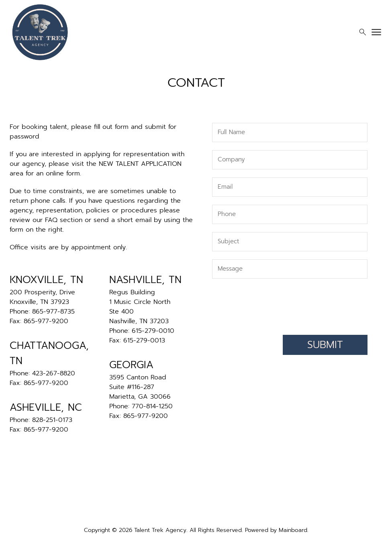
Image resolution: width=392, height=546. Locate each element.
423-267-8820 (54, 373)
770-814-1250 (152, 406)
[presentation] (306, 305)
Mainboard (293, 530)
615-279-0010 (153, 331)
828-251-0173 (52, 420)
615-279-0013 (144, 340)
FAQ (51, 220)
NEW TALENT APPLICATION (140, 164)
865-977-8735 (53, 312)
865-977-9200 (46, 321)
